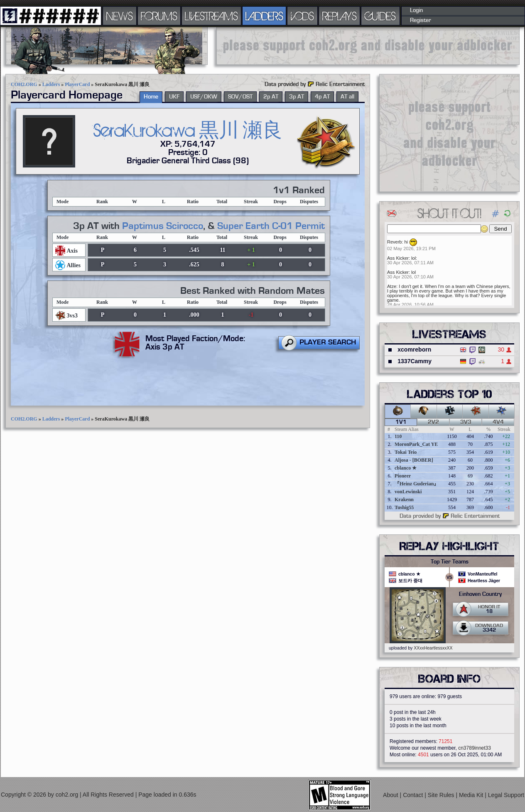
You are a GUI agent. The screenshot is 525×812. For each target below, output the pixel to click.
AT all (347, 97)
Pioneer (403, 476)
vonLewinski (408, 492)
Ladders (51, 84)
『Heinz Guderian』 (417, 484)
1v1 (401, 422)
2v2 (433, 422)
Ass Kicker (398, 258)
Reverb (394, 242)
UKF (174, 97)
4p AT (322, 97)
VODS (302, 16)
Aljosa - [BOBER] (414, 460)
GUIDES (380, 16)
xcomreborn (414, 349)
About (391, 795)
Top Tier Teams (450, 562)
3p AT (297, 97)
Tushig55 (404, 507)
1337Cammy (415, 361)
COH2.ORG (24, 84)
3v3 (466, 422)
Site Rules (442, 795)
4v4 (498, 422)
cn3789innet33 (475, 748)
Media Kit (472, 795)
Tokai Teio (406, 452)
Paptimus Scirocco (163, 226)
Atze (392, 286)
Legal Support (506, 795)
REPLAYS (340, 16)
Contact (414, 795)
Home (151, 97)
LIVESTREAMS (211, 16)
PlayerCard (77, 84)
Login (416, 10)
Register (421, 20)
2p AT (271, 97)
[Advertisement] (449, 133)
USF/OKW (204, 97)
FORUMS (159, 16)
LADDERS (264, 16)
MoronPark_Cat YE (416, 444)
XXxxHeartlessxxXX (433, 648)
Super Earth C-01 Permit (271, 226)
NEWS (120, 16)
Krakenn (404, 500)
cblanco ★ (406, 468)
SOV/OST (240, 97)
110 (398, 436)
